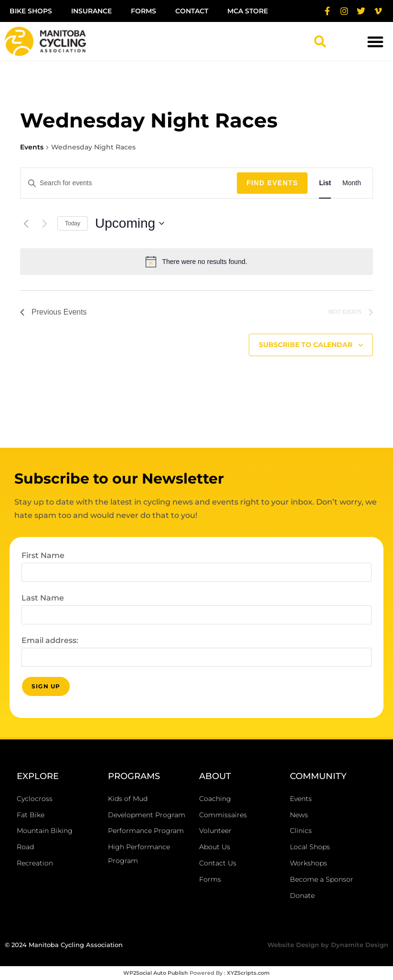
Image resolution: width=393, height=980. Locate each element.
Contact (192, 11)
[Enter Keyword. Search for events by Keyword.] (129, 183)
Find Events (272, 183)
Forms (143, 11)
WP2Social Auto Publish (156, 973)
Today (73, 223)
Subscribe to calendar (306, 345)
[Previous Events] (26, 223)
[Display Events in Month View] (352, 183)
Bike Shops (31, 11)
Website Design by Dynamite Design (328, 945)
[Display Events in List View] (325, 183)
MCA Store (248, 11)
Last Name (43, 598)
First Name (43, 555)
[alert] (196, 262)
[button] (320, 42)
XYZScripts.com (248, 973)
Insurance (91, 11)
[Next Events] (44, 223)
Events (32, 147)
